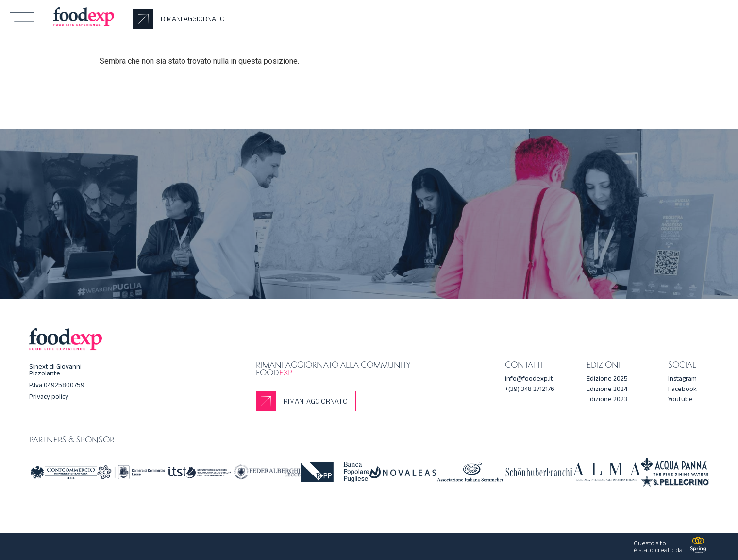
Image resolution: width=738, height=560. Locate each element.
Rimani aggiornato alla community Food (333, 369)
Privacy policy (49, 397)
